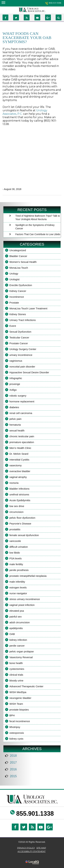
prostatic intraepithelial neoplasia (28, 576)
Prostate (14, 303)
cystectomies (17, 669)
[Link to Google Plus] (48, 17)
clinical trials (16, 675)
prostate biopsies (19, 710)
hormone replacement (22, 401)
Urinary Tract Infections (23, 320)
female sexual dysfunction (24, 535)
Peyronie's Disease (20, 524)
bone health (16, 663)
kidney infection (18, 640)
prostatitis (15, 529)
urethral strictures (19, 494)
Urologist (14, 279)
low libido (15, 553)
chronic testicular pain (22, 436)
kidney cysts (16, 739)
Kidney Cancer (18, 291)
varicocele (15, 541)
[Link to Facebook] (5, 17)
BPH (12, 715)
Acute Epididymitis (20, 500)
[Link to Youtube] (37, 17)
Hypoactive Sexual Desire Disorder (29, 372)
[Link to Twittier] (16, 17)
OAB (12, 634)
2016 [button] (13, 769)
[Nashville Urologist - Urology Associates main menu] (3, 2)
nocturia (14, 483)
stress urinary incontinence (25, 599)
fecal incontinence (20, 721)
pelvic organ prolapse (22, 651)
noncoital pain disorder (22, 367)
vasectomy (16, 465)
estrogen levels (18, 587)
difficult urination (19, 547)
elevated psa (17, 611)
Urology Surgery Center (23, 349)
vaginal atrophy (18, 477)
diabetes (14, 407)
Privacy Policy (26, 848)
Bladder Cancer (18, 256)
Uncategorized (18, 250)
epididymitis (16, 628)
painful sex (16, 617)
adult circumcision (20, 622)
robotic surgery (18, 396)
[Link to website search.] (59, 17)
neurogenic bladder (20, 698)
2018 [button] (13, 756)
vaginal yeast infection (22, 605)
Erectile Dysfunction (21, 285)
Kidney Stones (18, 314)
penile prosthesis (19, 570)
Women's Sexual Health (23, 262)
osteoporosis (17, 733)
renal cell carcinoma (21, 413)
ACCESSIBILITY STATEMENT (32, 851)
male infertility (17, 582)
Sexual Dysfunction (20, 332)
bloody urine (16, 680)
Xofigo (13, 390)
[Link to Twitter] (24, 827)
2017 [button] (13, 762)
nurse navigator (18, 593)
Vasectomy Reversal (21, 657)
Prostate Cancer (19, 343)
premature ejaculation (22, 442)
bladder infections (19, 489)
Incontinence (17, 297)
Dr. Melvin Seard (19, 454)
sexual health (17, 430)
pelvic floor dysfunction (22, 518)
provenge (15, 384)
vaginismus (16, 361)
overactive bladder (20, 471)
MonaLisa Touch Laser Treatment (28, 308)
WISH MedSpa (18, 692)
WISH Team (16, 704)
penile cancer (17, 646)
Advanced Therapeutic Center (26, 686)
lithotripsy (15, 727)
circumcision (16, 512)
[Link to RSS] (27, 17)
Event (13, 326)
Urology (14, 274)
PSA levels (16, 558)
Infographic (16, 378)
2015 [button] (13, 776)
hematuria (15, 425)
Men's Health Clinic (20, 448)
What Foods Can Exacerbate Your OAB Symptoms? (27, 38)
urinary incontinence (21, 355)
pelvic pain (15, 419)
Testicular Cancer (19, 337)
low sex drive (17, 506)
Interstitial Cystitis (19, 460)
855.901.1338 (55, 3)
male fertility (16, 564)
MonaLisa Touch (19, 268)
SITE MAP (41, 848)
